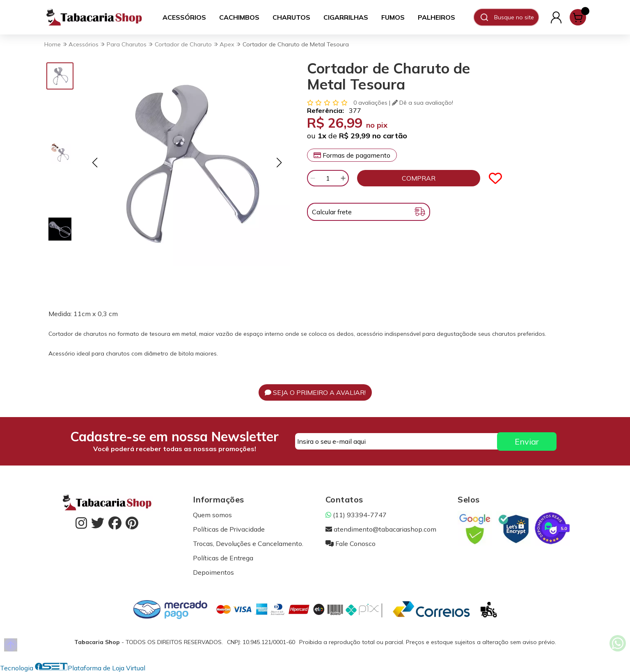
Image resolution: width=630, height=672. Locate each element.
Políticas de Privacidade (229, 529)
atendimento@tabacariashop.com (381, 529)
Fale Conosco (351, 544)
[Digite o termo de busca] (516, 17)
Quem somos (212, 515)
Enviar (527, 442)
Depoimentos (213, 572)
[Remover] (313, 178)
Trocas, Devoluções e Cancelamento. (248, 544)
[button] (95, 162)
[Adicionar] (343, 178)
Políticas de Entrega (223, 558)
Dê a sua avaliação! (423, 103)
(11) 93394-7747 (356, 515)
